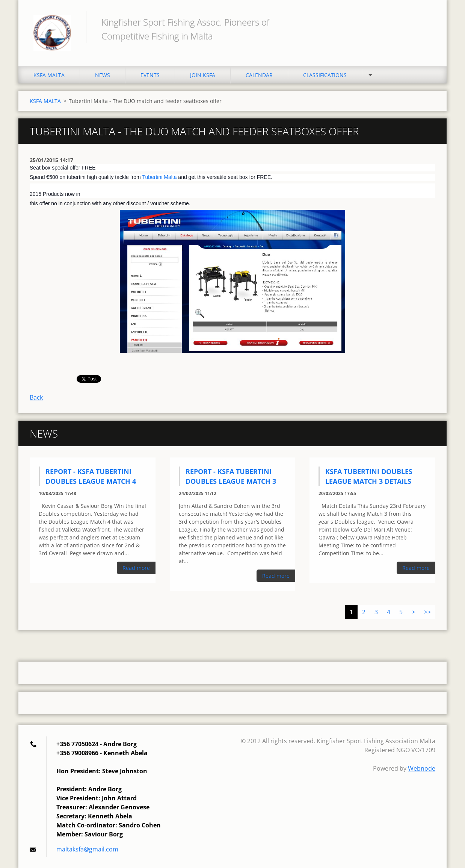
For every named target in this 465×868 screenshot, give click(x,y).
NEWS (103, 75)
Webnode (422, 768)
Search (427, 22)
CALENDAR (259, 75)
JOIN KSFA (203, 75)
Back (36, 397)
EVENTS (150, 75)
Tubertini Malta (159, 177)
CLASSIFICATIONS (325, 75)
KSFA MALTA (49, 75)
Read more (136, 568)
